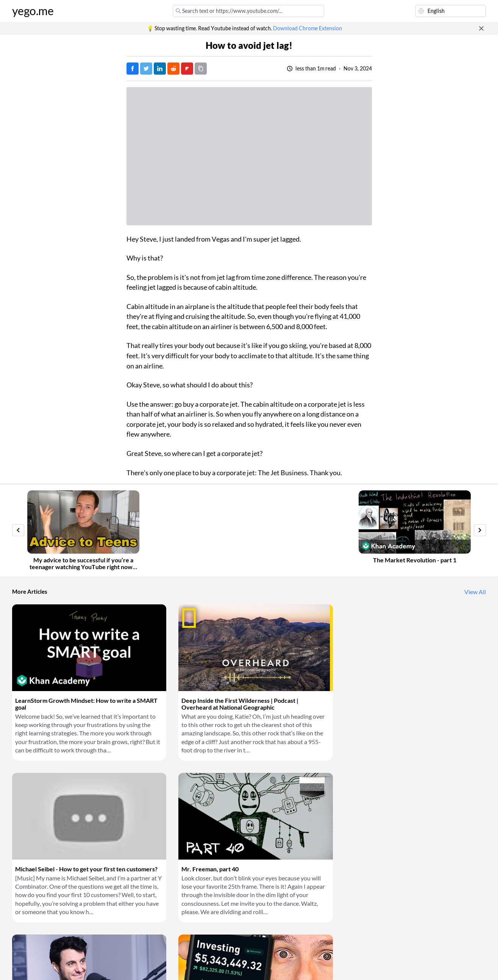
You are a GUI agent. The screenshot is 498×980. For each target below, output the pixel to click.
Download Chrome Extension (308, 28)
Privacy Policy (139, 965)
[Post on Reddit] (173, 69)
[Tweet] (146, 69)
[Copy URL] (201, 69)
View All (475, 592)
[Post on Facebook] (133, 69)
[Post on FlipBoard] (187, 69)
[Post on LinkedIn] (160, 69)
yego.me (33, 11)
